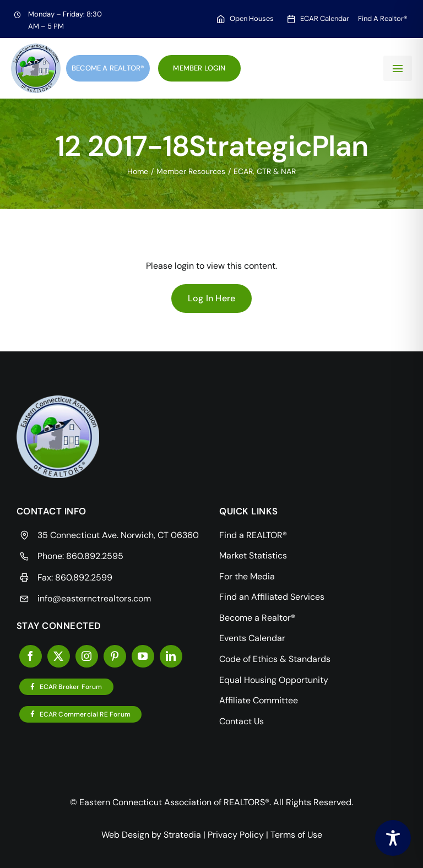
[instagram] (87, 656)
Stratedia (182, 835)
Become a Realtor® (108, 68)
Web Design (125, 835)
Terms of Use (296, 835)
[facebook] (31, 656)
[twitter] (59, 656)
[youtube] (143, 656)
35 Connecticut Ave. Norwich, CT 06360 (118, 535)
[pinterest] (115, 656)
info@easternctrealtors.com (94, 598)
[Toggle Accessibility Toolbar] (393, 838)
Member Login (199, 68)
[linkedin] (171, 656)
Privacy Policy (236, 835)
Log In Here (212, 298)
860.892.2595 (95, 556)
